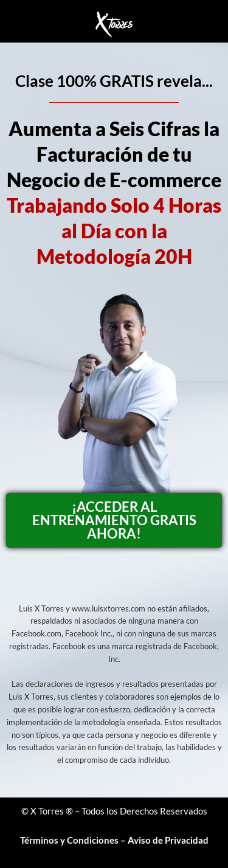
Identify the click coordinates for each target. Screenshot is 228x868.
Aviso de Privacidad (168, 840)
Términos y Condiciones (69, 840)
